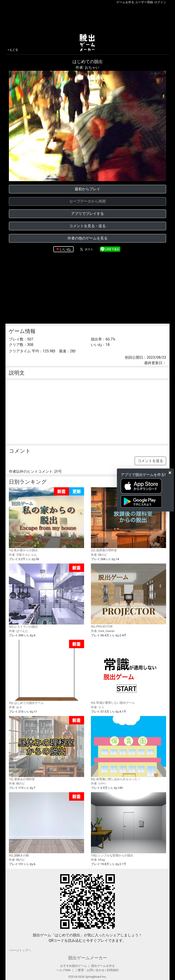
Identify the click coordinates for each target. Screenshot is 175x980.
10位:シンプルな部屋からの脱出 (129, 825)
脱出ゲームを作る (103, 966)
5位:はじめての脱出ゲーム (46, 672)
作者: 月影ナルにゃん (23, 555)
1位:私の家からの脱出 (46, 520)
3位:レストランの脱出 (46, 596)
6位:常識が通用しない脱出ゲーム (129, 672)
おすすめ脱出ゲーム (73, 966)
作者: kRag (98, 860)
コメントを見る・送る (87, 226)
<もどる (13, 50)
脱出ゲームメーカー (88, 958)
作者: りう (98, 707)
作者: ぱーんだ (18, 631)
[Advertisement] (87, 18)
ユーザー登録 (144, 2)
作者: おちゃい (87, 67)
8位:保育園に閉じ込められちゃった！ (129, 748)
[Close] (170, 473)
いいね (65, 249)
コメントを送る (150, 461)
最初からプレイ (87, 189)
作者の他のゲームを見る (87, 238)
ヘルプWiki (63, 970)
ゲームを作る (125, 2)
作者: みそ (15, 707)
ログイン (160, 2)
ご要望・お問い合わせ (90, 970)
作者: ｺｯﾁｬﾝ (99, 783)
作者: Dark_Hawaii (103, 631)
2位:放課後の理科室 (129, 520)
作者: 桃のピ (99, 555)
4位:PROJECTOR (129, 596)
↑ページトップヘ (20, 950)
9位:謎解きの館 (46, 825)
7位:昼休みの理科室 (46, 748)
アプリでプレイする (87, 214)
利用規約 (113, 970)
